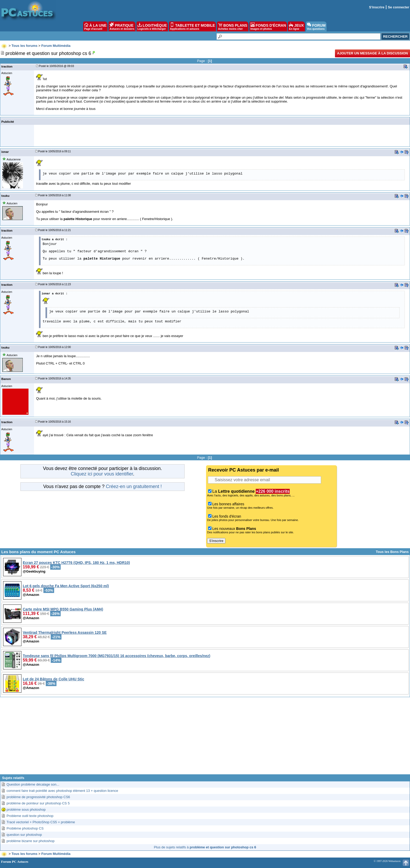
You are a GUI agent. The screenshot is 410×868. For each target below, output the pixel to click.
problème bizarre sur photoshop (31, 841)
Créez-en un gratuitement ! (134, 486)
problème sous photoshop (26, 810)
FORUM (316, 26)
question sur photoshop (24, 835)
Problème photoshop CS (25, 828)
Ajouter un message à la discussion (372, 53)
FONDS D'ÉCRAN (268, 26)
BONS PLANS (233, 26)
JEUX (296, 26)
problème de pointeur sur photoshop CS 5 (38, 803)
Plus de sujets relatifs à (205, 847)
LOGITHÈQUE (152, 26)
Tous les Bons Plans (392, 552)
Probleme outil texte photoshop (30, 816)
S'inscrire (377, 7)
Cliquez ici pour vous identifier (102, 474)
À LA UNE (95, 26)
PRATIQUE (122, 26)
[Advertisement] (205, 738)
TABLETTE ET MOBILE (192, 26)
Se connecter (398, 7)
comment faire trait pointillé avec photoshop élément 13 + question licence (62, 791)
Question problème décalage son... (33, 784)
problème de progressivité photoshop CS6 (38, 797)
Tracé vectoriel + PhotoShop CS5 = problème (41, 822)
